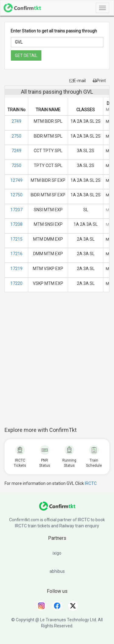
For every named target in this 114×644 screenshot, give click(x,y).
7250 (16, 165)
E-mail (78, 81)
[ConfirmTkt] (57, 509)
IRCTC (91, 483)
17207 (16, 210)
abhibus (57, 571)
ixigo (57, 553)
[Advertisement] (57, 363)
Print (99, 81)
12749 (16, 180)
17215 (16, 239)
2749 (16, 121)
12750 (16, 195)
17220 (16, 283)
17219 (16, 269)
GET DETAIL (26, 55)
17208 (16, 224)
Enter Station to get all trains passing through (54, 31)
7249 (16, 151)
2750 (16, 136)
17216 (16, 254)
